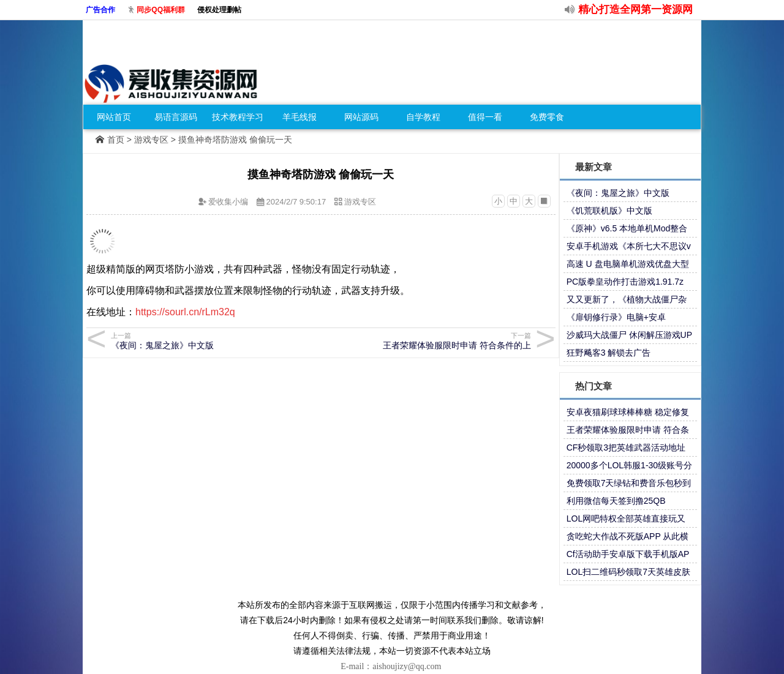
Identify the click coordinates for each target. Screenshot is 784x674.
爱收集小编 (228, 202)
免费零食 (547, 117)
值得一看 (485, 117)
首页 (116, 140)
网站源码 (361, 117)
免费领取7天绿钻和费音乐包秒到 (629, 483)
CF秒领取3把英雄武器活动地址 (626, 447)
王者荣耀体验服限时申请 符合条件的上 (428, 341)
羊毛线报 (300, 117)
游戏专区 (151, 140)
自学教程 (423, 117)
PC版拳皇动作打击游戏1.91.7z (625, 282)
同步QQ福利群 (161, 10)
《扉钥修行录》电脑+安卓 (616, 317)
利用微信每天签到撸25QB (616, 501)
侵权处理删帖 (219, 10)
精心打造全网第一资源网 (635, 9)
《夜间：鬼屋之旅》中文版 (618, 193)
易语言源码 (176, 117)
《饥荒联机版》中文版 (609, 211)
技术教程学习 (238, 117)
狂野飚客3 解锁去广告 (609, 353)
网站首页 (114, 117)
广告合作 (100, 10)
